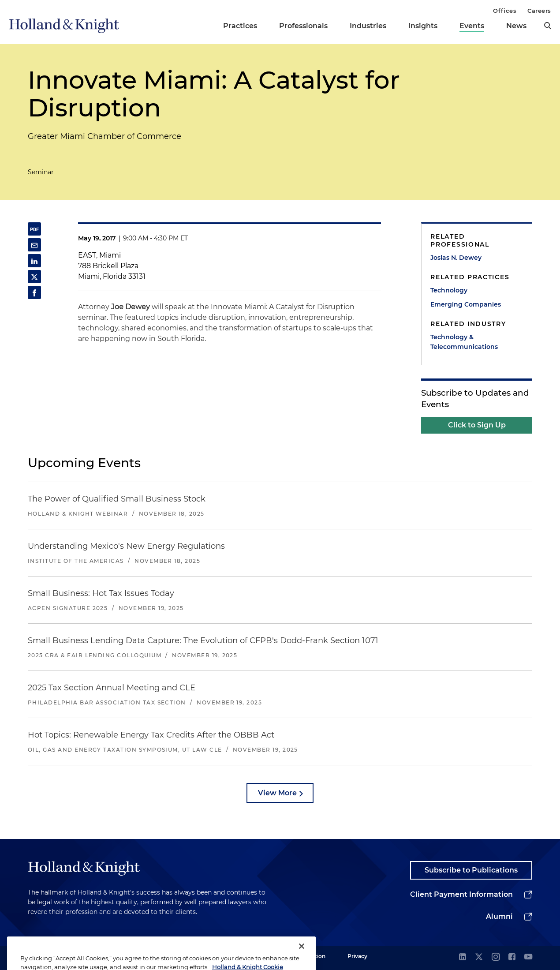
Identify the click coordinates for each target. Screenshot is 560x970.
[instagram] (496, 957)
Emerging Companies (466, 304)
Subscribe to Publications (471, 870)
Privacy (357, 956)
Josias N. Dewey (456, 258)
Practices (240, 26)
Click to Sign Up (477, 425)
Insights (423, 26)
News (516, 26)
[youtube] (528, 957)
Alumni (499, 916)
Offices (505, 11)
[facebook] (512, 957)
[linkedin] (463, 957)
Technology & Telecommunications (464, 342)
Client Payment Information (461, 894)
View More (277, 793)
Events (472, 26)
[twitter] (479, 957)
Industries (368, 26)
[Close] (302, 956)
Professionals (303, 26)
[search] (548, 26)
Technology (449, 290)
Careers (539, 11)
